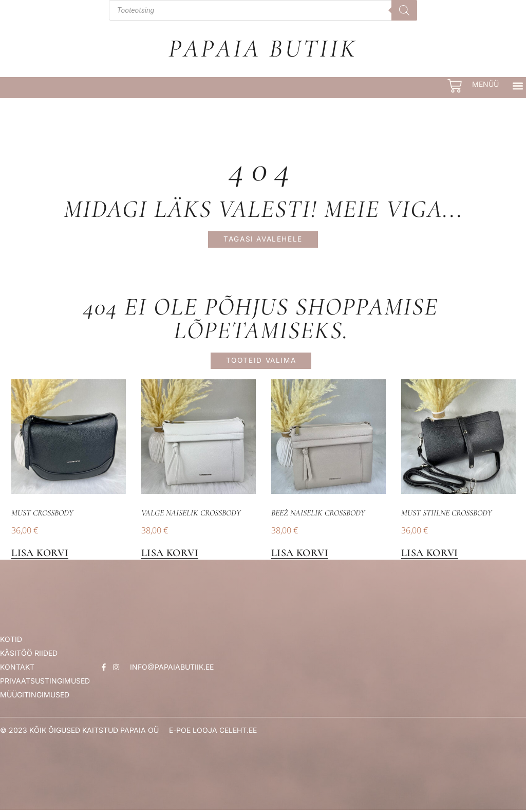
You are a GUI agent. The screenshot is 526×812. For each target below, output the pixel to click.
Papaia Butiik (263, 49)
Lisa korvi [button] (40, 555)
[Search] (404, 10)
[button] (518, 86)
